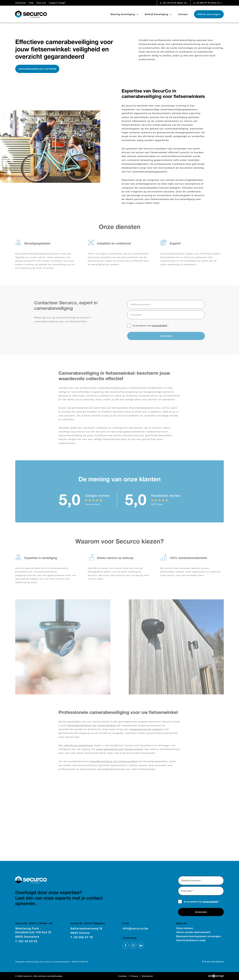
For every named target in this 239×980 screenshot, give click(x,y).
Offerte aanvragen (209, 14)
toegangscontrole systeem (146, 731)
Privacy (134, 976)
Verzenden (166, 338)
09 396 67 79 (208, 3)
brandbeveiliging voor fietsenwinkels (114, 763)
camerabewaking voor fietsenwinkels (120, 751)
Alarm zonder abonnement (193, 932)
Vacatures (21, 3)
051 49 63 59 (174, 3)
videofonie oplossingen (79, 747)
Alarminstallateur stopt (191, 940)
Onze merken (185, 928)
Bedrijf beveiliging (158, 14)
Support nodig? (57, 3)
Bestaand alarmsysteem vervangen (199, 936)
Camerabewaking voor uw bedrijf (37, 69)
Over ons (41, 3)
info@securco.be (135, 928)
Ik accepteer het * (151, 327)
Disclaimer (148, 976)
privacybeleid (159, 327)
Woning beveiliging (125, 14)
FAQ (31, 3)
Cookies (122, 976)
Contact (183, 14)
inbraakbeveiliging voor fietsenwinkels (91, 727)
